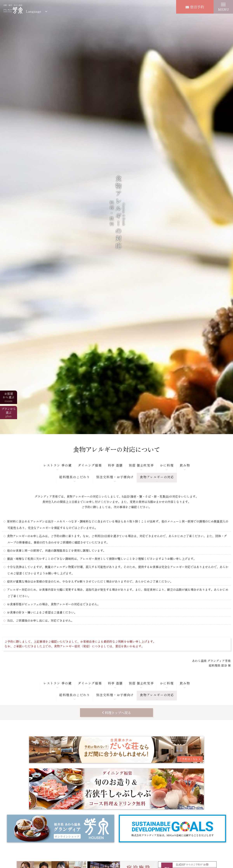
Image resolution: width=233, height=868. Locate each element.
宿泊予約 (195, 7)
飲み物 (185, 465)
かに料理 (167, 465)
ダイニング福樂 (90, 465)
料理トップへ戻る (118, 713)
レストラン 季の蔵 (57, 465)
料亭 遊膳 (115, 465)
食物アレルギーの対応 (157, 477)
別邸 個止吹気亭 (141, 465)
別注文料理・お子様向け (115, 477)
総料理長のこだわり (75, 477)
